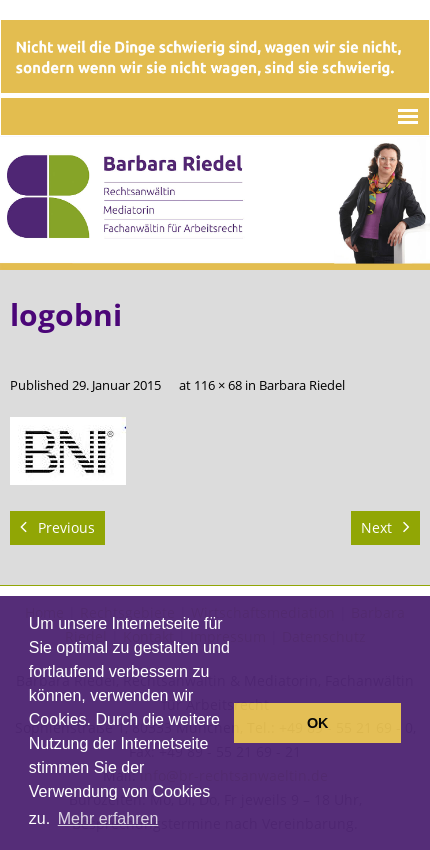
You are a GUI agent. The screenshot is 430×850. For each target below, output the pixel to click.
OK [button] (318, 723)
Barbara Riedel (302, 385)
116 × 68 (218, 385)
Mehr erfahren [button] (108, 818)
